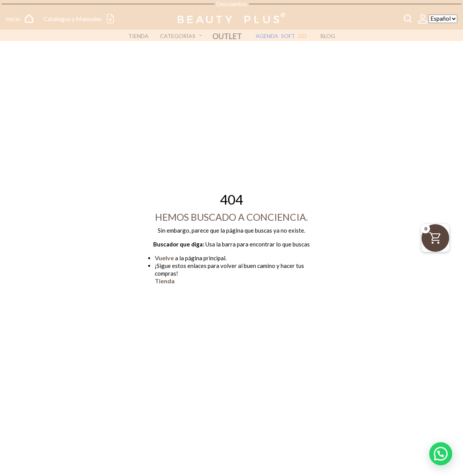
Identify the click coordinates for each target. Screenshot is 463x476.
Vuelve (164, 258)
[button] (441, 454)
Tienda (165, 281)
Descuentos (232, 4)
